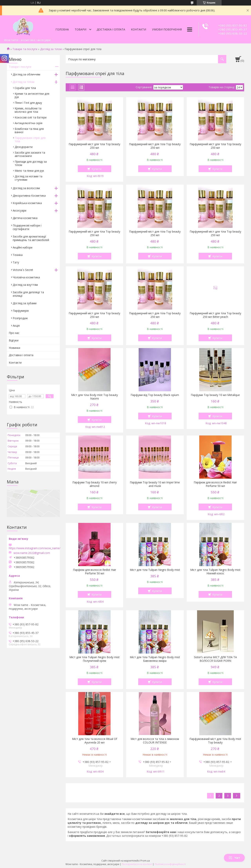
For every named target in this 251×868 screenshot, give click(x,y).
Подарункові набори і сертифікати (27, 227)
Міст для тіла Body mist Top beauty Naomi (95, 397)
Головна (62, 29)
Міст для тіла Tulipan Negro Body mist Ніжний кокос (215, 572)
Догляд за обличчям (26, 74)
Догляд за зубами (25, 303)
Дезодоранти (24, 147)
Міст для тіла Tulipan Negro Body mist (155, 570)
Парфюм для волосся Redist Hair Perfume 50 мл (215, 484)
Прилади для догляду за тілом (31, 163)
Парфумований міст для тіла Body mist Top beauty (215, 741)
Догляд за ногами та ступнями (29, 178)
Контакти (139, 29)
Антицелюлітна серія (29, 123)
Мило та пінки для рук (29, 171)
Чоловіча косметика (26, 277)
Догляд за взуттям (25, 285)
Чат (234, 858)
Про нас (14, 333)
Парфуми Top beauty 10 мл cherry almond (95, 484)
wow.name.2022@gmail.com (32, 553)
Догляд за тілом (51, 49)
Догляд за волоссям (26, 188)
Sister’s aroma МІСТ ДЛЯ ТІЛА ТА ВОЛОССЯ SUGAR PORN (215, 659)
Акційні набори (23, 247)
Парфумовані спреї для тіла (30, 139)
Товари (80, 29)
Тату (16, 262)
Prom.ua (145, 861)
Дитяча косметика (25, 218)
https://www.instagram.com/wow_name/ (35, 548)
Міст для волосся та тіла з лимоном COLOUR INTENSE (155, 741)
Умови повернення (167, 29)
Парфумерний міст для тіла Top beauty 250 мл (94, 146)
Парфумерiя (21, 311)
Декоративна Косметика (29, 196)
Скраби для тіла (25, 88)
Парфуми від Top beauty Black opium (155, 395)
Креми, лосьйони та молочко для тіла (28, 110)
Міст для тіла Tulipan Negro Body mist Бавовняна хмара (155, 659)
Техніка (18, 255)
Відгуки (14, 340)
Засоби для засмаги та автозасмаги (30, 154)
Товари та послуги (25, 49)
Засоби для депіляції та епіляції (28, 294)
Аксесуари (20, 210)
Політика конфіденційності (170, 864)
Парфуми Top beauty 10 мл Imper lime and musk (155, 484)
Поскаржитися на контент (137, 864)
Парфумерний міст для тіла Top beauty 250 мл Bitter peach (215, 315)
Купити (97, 169)
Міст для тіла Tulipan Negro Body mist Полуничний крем (95, 659)
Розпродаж (20, 318)
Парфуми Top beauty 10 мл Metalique (215, 395)
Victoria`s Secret (23, 270)
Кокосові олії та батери (31, 117)
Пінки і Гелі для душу (28, 103)
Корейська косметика (27, 203)
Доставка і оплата (111, 29)
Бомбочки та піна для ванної (29, 130)
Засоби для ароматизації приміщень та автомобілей (31, 238)
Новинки (15, 348)
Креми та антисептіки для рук (32, 95)
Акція (16, 326)
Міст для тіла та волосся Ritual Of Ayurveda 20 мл (95, 741)
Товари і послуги (20, 67)
